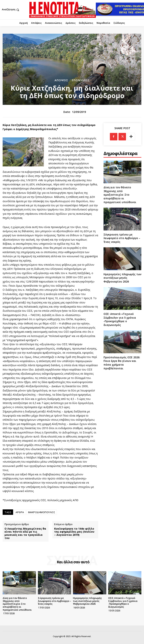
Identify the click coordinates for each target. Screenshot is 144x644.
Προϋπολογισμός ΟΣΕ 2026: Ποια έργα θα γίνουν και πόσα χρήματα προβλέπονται (122, 363)
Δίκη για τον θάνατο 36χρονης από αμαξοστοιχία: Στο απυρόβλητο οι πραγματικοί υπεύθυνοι (120, 195)
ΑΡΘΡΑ (20, 512)
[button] (11, 10)
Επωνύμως (81, 80)
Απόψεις (61, 80)
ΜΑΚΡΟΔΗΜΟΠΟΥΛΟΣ (42, 512)
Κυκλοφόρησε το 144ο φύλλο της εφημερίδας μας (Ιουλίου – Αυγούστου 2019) (74, 532)
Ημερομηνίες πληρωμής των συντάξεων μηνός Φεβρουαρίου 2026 (122, 278)
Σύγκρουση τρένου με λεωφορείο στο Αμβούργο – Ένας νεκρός (122, 238)
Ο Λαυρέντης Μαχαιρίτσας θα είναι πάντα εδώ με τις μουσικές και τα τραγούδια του (25, 533)
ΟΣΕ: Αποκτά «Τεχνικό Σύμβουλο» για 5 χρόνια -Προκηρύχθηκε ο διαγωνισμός (120, 319)
